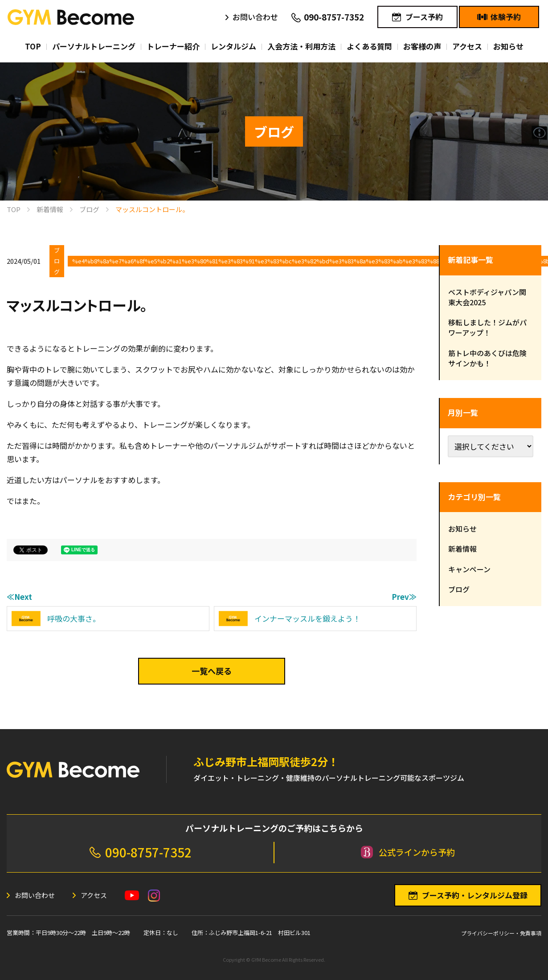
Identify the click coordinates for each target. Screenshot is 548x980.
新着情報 (462, 549)
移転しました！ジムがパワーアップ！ (487, 327)
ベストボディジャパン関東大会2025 (487, 297)
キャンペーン (469, 569)
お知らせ (462, 529)
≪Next (19, 597)
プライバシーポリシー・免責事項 (501, 933)
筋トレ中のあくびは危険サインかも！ (487, 358)
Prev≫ (404, 597)
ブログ (57, 261)
